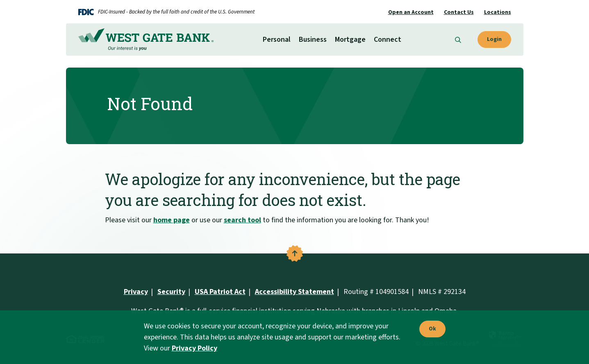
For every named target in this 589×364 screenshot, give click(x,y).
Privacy (136, 292)
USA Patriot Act (220, 292)
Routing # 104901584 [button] (376, 292)
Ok (430, 329)
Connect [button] (388, 40)
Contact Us (459, 12)
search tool (242, 220)
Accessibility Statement (294, 292)
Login (494, 39)
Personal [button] (277, 40)
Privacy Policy (194, 348)
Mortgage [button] (350, 40)
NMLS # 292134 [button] (442, 292)
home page (172, 220)
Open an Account (411, 12)
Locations (498, 12)
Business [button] (313, 40)
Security (171, 292)
